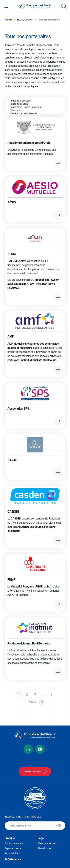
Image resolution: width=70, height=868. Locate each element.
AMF (11, 336)
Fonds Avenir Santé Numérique (35, 107)
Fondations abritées (35, 101)
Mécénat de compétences (35, 113)
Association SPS (18, 409)
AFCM (12, 254)
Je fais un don (35, 772)
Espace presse (13, 848)
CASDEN (13, 512)
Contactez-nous (14, 843)
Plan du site (44, 848)
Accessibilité (12, 853)
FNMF (11, 580)
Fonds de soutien (35, 104)
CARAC (12, 460)
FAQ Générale (13, 859)
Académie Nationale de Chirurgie (29, 143)
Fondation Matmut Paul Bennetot (29, 643)
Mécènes (35, 110)
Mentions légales (47, 843)
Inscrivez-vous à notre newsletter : (24, 816)
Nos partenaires (25, 20)
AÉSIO (12, 202)
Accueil (8, 20)
